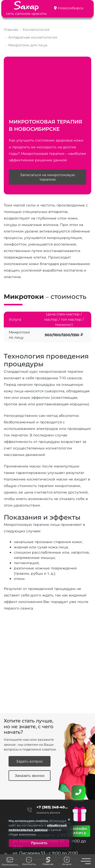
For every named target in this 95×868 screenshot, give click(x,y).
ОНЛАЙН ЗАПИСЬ (79, 831)
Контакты (29, 861)
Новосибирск (71, 8)
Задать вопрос (30, 761)
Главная (48, 861)
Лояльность (10, 861)
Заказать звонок (30, 776)
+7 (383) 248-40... (52, 807)
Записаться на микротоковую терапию (47, 177)
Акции (67, 861)
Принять (39, 843)
